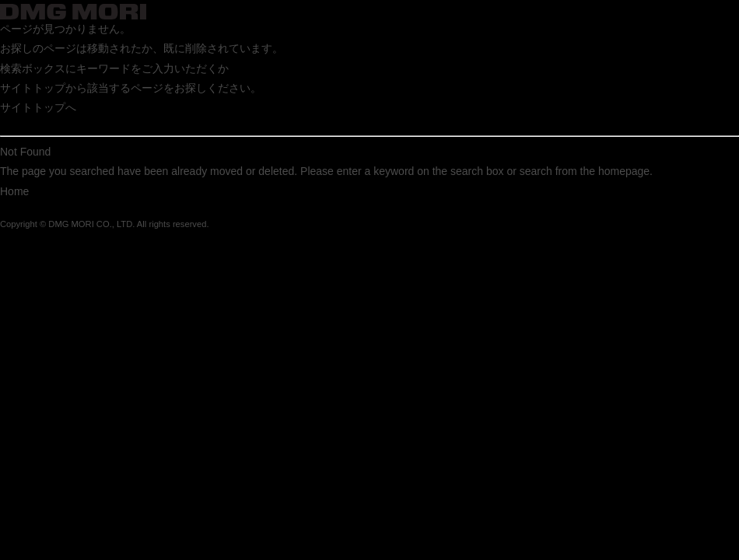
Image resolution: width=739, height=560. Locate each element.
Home (14, 191)
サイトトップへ (38, 107)
